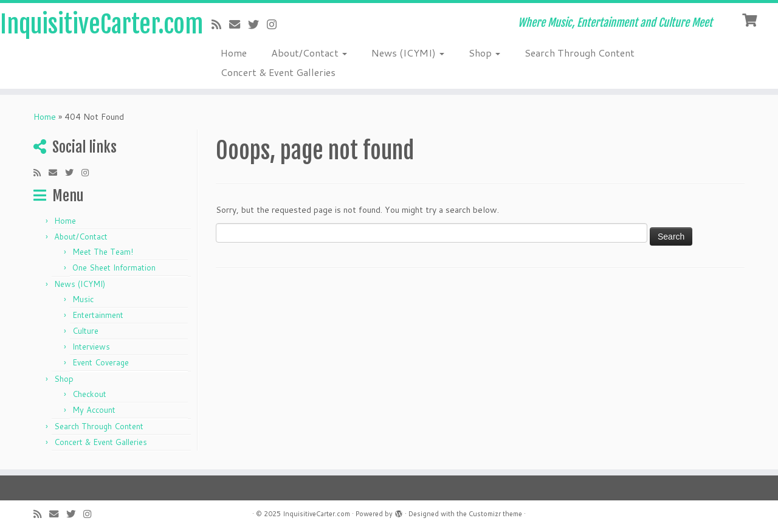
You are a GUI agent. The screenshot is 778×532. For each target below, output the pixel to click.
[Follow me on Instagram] (276, 24)
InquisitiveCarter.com (90, 24)
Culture (85, 331)
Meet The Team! (103, 252)
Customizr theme (495, 514)
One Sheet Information (114, 268)
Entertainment (98, 315)
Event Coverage (101, 362)
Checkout (89, 394)
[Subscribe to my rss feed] (220, 24)
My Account (94, 410)
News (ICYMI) (408, 53)
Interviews (91, 347)
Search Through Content (580, 53)
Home (234, 53)
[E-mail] (239, 24)
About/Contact (309, 53)
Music (83, 299)
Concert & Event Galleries (278, 72)
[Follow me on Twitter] (257, 24)
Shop (484, 53)
